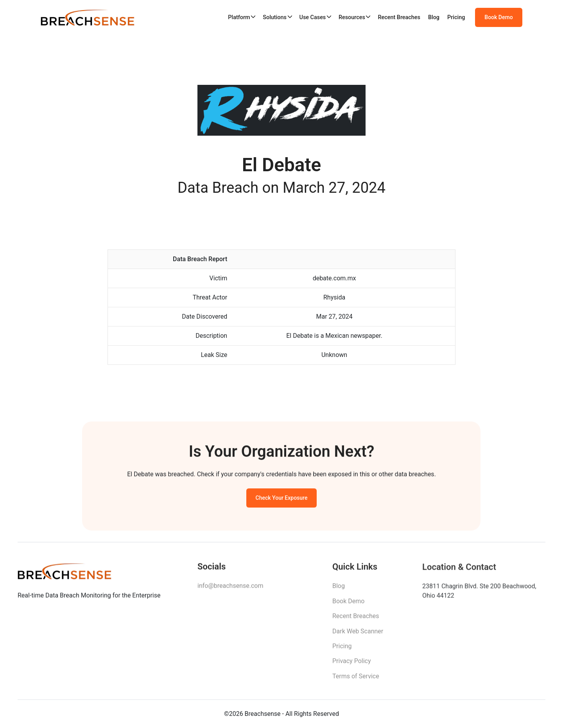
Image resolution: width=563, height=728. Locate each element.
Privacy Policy (352, 664)
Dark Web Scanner (358, 634)
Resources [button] (352, 17)
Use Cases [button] (312, 17)
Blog (434, 17)
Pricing (456, 17)
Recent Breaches (399, 17)
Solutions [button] (275, 17)
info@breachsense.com (230, 589)
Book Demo (498, 18)
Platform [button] (239, 17)
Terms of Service (356, 680)
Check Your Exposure (282, 500)
